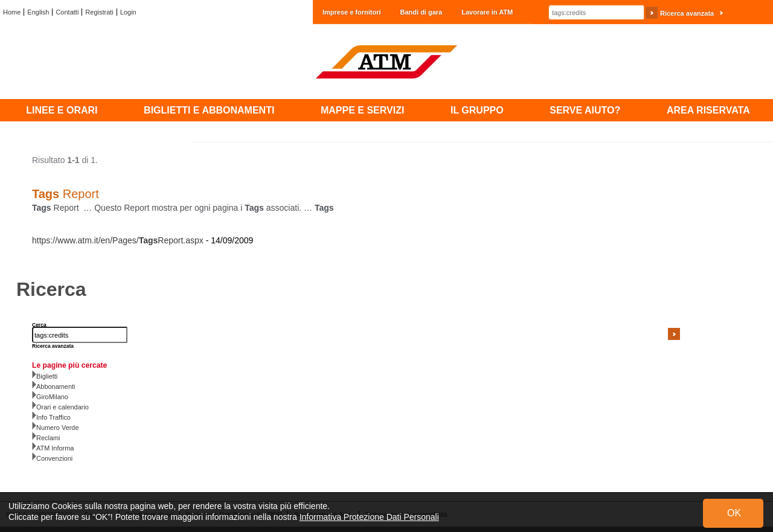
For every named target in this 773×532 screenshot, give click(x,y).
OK (734, 513)
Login (128, 12)
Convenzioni (54, 458)
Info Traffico (53, 417)
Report (66, 194)
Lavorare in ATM (487, 12)
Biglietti (47, 376)
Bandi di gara (422, 12)
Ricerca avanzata (687, 13)
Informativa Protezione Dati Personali (369, 517)
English (38, 12)
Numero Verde (58, 428)
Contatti (67, 12)
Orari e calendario (63, 407)
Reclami (48, 438)
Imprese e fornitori (352, 12)
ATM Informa (55, 448)
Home (12, 12)
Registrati (99, 12)
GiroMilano (52, 397)
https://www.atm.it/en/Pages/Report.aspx (118, 240)
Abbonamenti (56, 386)
